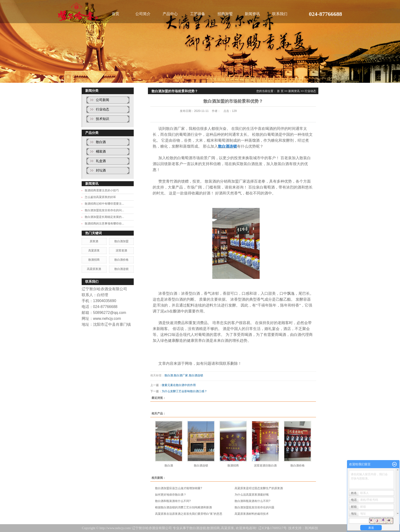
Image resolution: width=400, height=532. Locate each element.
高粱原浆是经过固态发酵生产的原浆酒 (259, 488)
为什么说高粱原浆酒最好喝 (252, 495)
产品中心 (170, 14)
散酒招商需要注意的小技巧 (102, 190)
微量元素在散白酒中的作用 (179, 385)
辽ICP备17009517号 (272, 528)
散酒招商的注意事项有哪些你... (104, 224)
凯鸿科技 (311, 528)
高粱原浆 (94, 251)
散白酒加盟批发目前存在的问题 (254, 507)
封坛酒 (101, 170)
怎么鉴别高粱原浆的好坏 (100, 197)
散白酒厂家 (181, 375)
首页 (116, 14)
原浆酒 (94, 241)
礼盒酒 (101, 161)
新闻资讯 (252, 14)
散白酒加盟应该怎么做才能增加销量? (179, 488)
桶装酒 (101, 152)
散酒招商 (94, 260)
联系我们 (280, 14)
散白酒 (101, 142)
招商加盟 (225, 14)
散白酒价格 (121, 260)
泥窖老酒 (121, 251)
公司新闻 (102, 100)
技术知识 (102, 119)
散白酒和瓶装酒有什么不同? (173, 501)
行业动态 (102, 109)
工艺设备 (198, 14)
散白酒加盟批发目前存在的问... (104, 210)
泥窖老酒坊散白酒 (265, 466)
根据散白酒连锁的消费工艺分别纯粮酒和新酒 (183, 507)
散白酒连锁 (121, 269)
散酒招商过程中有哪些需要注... (104, 204)
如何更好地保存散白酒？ (171, 495)
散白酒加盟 (121, 241)
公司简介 (143, 14)
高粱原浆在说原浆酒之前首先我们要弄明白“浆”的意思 (189, 514)
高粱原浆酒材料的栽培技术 (252, 514)
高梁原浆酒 (94, 269)
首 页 (280, 91)
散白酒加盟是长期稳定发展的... (104, 217)
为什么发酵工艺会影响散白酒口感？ (184, 391)
